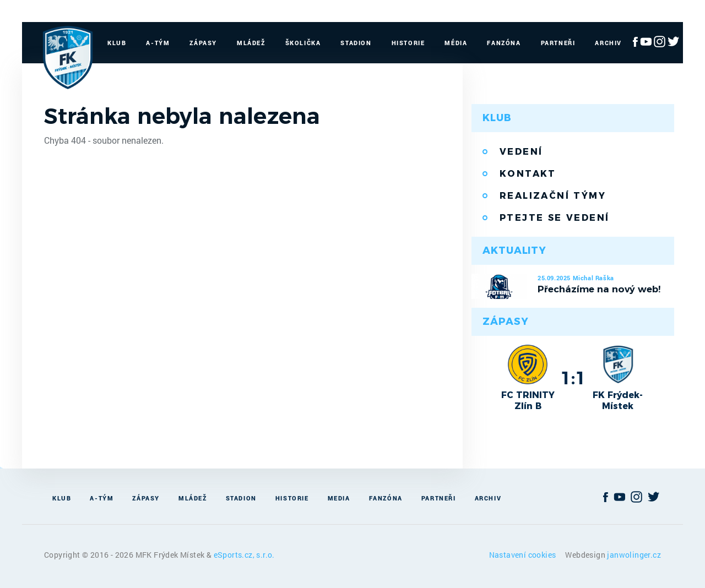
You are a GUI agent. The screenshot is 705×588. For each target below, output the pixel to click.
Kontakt (528, 174)
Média (456, 43)
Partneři (558, 43)
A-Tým (158, 43)
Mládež (251, 43)
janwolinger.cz (634, 555)
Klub (117, 43)
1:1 (573, 378)
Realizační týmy (553, 196)
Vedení (521, 152)
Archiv (608, 43)
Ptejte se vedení (554, 218)
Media (339, 498)
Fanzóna (504, 43)
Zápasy (203, 43)
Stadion (356, 43)
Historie (408, 43)
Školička (303, 43)
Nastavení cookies (524, 555)
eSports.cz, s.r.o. (244, 555)
